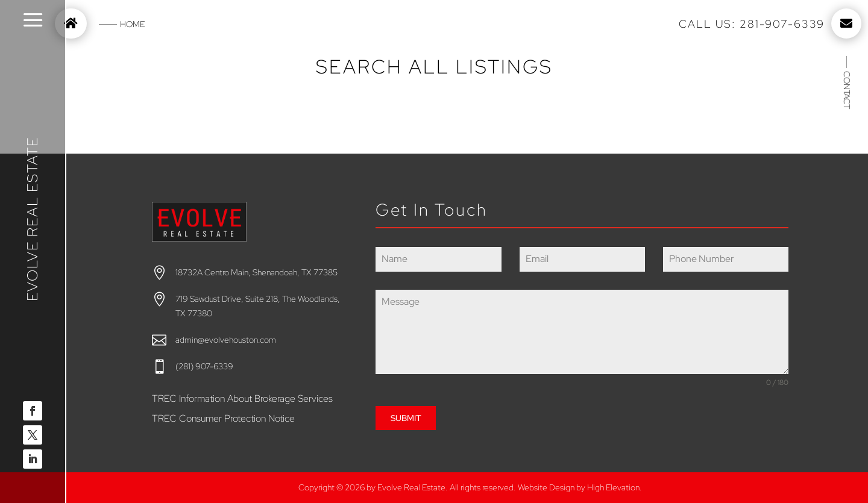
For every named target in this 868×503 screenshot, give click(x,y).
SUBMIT (406, 418)
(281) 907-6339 (204, 366)
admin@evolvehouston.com (226, 340)
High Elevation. (615, 487)
